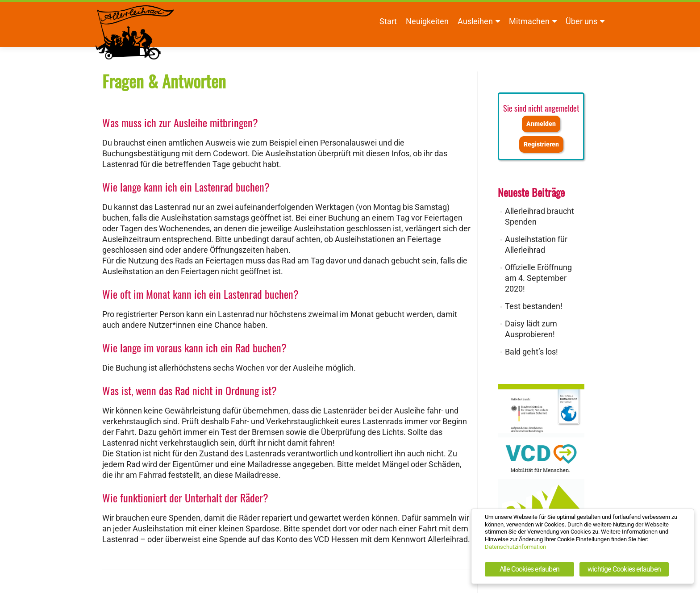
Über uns (581, 21)
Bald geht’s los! (531, 352)
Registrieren (541, 144)
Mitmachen (529, 21)
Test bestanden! (534, 306)
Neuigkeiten (427, 21)
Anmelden (541, 124)
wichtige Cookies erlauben (624, 569)
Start (388, 21)
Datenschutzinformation (515, 547)
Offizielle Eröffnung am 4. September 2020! (538, 278)
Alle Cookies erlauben (529, 569)
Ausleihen (475, 21)
